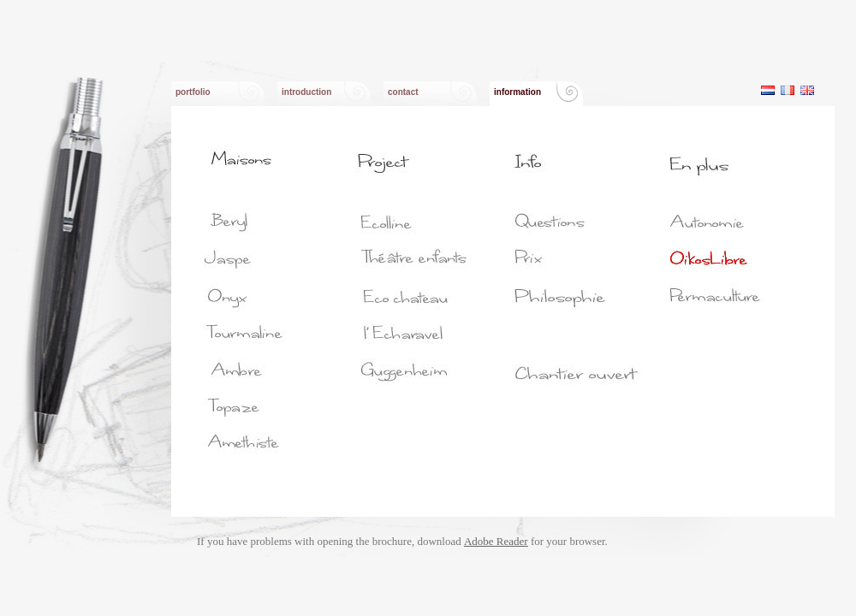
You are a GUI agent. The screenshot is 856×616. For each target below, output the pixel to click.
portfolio (193, 92)
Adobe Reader (496, 541)
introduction (306, 92)
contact (403, 92)
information (517, 92)
